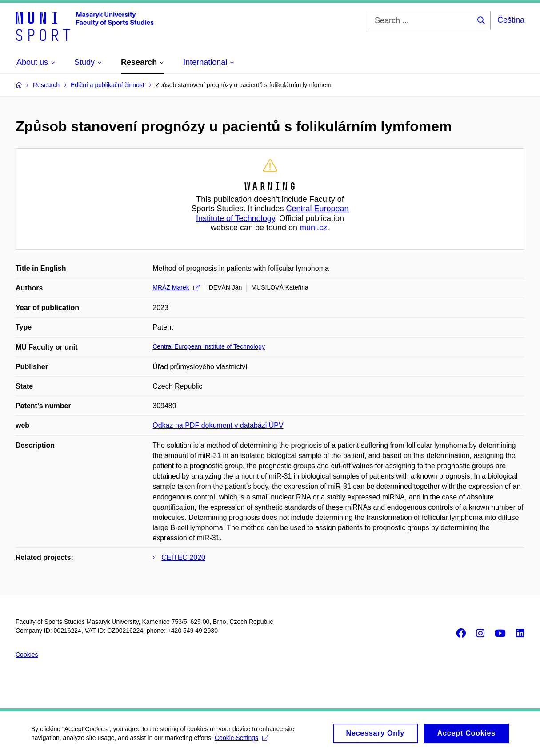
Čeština (511, 20)
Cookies (27, 655)
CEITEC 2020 (183, 557)
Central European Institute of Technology (272, 213)
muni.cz (313, 228)
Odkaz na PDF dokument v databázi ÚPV (218, 425)
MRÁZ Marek (176, 287)
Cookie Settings (242, 740)
